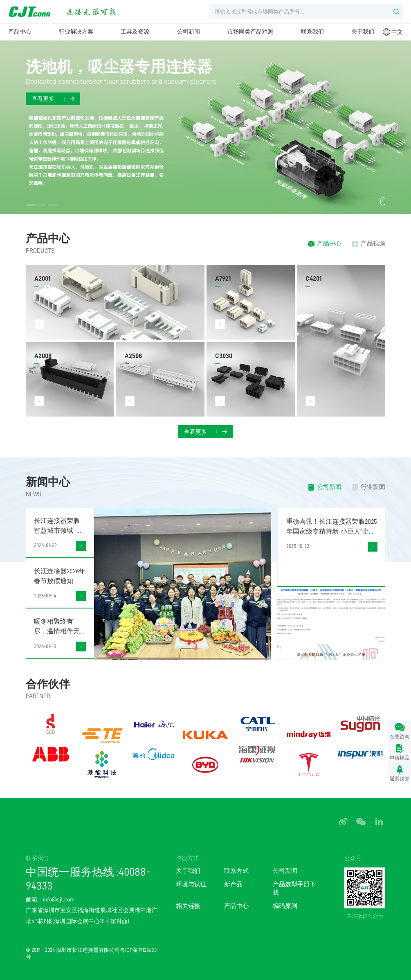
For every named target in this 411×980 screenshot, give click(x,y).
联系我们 (312, 32)
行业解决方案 (76, 32)
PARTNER (38, 696)
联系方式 (236, 871)
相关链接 (188, 906)
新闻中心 (48, 482)
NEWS (34, 494)
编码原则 (285, 906)
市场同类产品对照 (250, 32)
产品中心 (20, 32)
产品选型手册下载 (294, 888)
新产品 (233, 884)
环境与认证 (191, 884)
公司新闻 (189, 32)
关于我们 (363, 32)
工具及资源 (135, 32)
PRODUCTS (40, 251)
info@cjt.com (59, 899)
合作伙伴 (48, 684)
